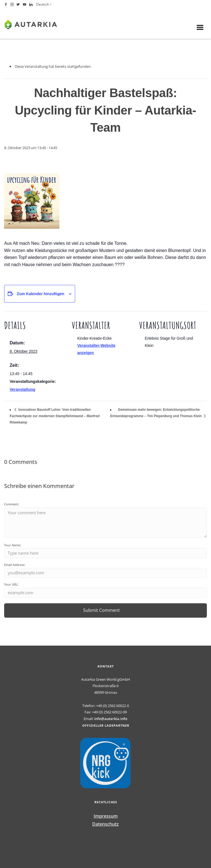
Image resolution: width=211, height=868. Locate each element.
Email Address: (15, 565)
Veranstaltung (23, 389)
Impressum (106, 816)
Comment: (12, 504)
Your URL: (11, 584)
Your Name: (13, 545)
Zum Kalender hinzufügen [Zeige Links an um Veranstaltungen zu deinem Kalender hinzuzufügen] (41, 294)
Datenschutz (106, 824)
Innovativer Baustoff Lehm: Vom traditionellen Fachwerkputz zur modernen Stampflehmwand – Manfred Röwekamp (55, 416)
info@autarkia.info (111, 719)
